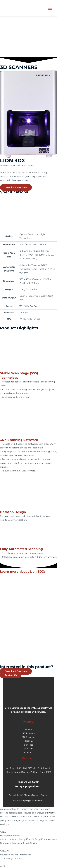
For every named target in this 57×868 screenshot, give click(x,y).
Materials (29, 741)
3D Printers (29, 733)
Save (3, 866)
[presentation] (23, 45)
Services (29, 745)
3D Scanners (29, 737)
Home (28, 729)
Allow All (5, 851)
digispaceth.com (35, 800)
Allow (3, 832)
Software (28, 749)
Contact (29, 753)
